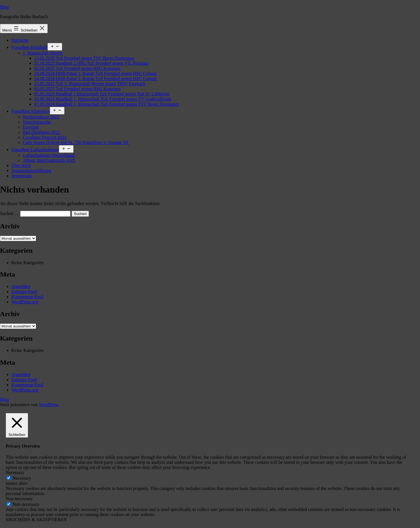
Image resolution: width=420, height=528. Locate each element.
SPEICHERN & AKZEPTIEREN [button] (36, 520)
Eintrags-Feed (24, 292)
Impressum (21, 176)
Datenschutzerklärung (31, 171)
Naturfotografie (37, 122)
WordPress (48, 405)
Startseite (20, 40)
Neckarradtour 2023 (41, 117)
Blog (4, 7)
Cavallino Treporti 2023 (45, 137)
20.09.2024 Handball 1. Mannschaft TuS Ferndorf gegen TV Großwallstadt (103, 99)
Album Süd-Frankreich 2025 (49, 160)
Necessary (22, 478)
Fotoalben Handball (29, 47)
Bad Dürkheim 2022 (41, 132)
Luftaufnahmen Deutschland (49, 155)
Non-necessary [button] (19, 499)
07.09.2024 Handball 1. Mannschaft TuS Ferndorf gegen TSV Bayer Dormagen (107, 104)
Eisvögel (31, 127)
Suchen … (10, 213)
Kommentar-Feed (27, 297)
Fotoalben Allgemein (31, 111)
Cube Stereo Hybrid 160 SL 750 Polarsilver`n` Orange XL (76, 142)
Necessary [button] (15, 472)
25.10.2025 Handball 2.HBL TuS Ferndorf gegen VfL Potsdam (91, 63)
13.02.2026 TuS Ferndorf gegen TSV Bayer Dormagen (84, 58)
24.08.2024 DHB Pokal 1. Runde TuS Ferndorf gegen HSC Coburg (95, 73)
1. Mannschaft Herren (43, 53)
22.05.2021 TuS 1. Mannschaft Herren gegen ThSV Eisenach (90, 84)
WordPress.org (25, 302)
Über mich (21, 165)
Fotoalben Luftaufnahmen (35, 150)
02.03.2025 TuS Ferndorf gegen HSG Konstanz (77, 68)
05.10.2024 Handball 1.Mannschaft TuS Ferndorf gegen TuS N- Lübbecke (102, 94)
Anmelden (21, 286)
